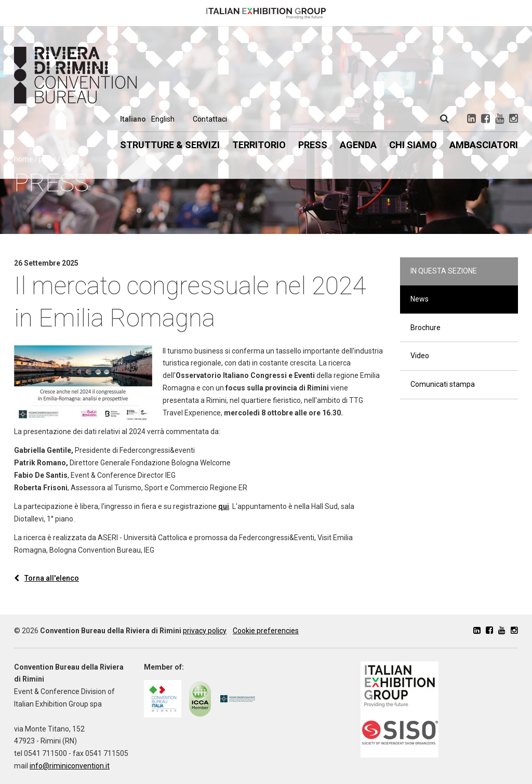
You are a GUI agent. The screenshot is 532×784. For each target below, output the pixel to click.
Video (420, 356)
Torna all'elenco (46, 578)
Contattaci (210, 119)
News (420, 299)
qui (224, 506)
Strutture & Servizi (170, 145)
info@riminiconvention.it (70, 766)
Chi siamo (413, 145)
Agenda (358, 145)
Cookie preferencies (266, 631)
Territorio (259, 145)
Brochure (425, 328)
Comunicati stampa (443, 384)
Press (313, 145)
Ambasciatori (484, 145)
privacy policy (205, 631)
